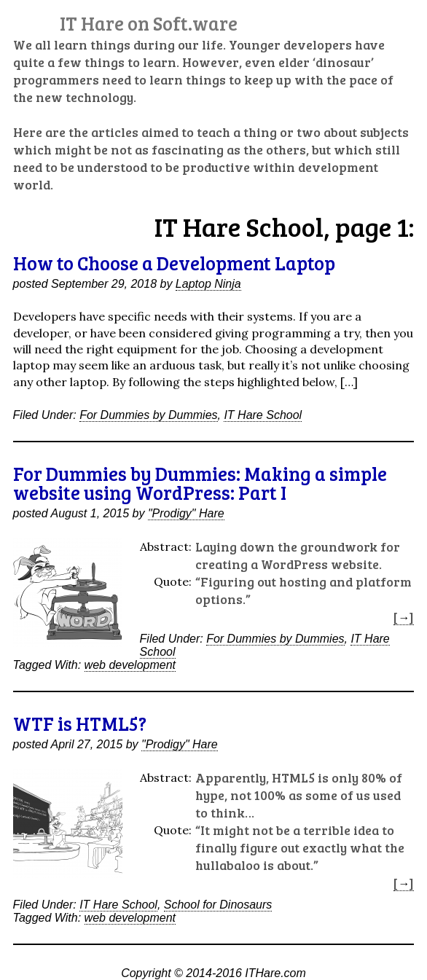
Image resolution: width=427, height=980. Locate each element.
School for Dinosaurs (218, 905)
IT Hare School (263, 415)
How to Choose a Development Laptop (174, 263)
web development (130, 665)
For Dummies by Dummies (148, 415)
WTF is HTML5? (80, 723)
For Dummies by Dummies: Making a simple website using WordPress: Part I (200, 483)
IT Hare (149, 23)
